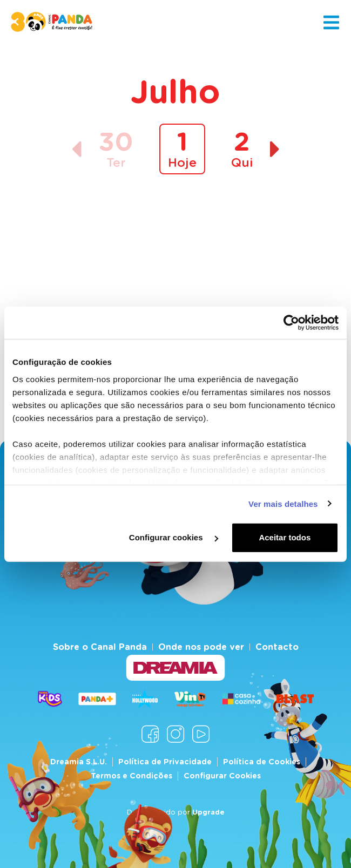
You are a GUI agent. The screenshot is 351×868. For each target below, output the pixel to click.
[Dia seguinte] (275, 149)
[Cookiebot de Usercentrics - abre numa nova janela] (291, 323)
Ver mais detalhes (283, 503)
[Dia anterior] (76, 149)
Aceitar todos (285, 537)
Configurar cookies (174, 537)
